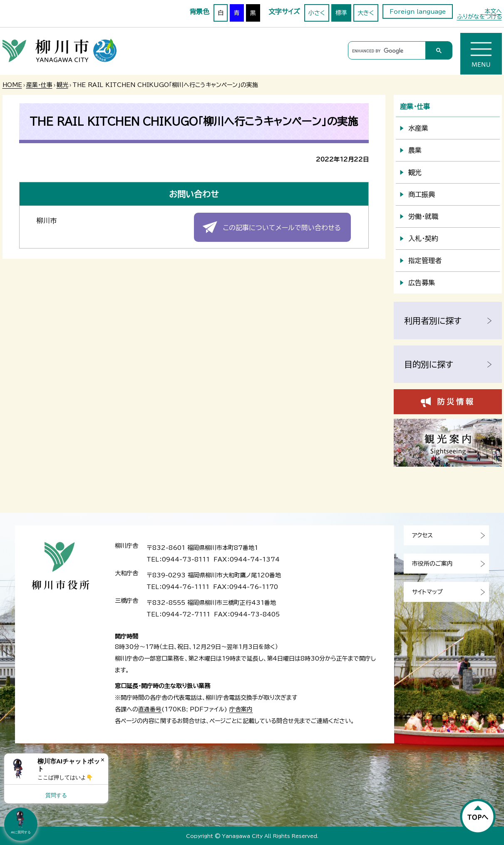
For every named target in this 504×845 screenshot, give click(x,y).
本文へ (493, 11)
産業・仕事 (39, 85)
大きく (366, 13)
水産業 (418, 128)
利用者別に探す (433, 321)
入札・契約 (423, 239)
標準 (341, 13)
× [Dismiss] (103, 760)
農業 (415, 150)
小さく (317, 13)
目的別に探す (429, 364)
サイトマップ (427, 592)
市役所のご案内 (432, 564)
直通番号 (150, 709)
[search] (386, 51)
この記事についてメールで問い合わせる (282, 228)
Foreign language (418, 12)
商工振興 (422, 194)
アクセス (422, 535)
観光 (62, 85)
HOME (12, 85)
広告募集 (422, 283)
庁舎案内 (241, 709)
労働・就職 (423, 216)
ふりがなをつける (479, 17)
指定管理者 (425, 261)
